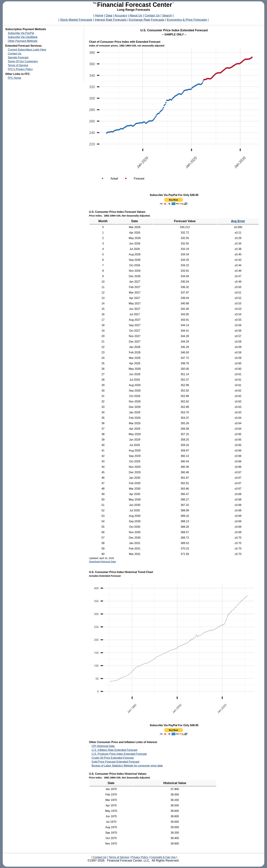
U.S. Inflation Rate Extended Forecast (115, 750)
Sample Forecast (18, 57)
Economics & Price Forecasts (187, 20)
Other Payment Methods (23, 41)
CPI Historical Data (103, 746)
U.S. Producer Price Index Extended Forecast (119, 754)
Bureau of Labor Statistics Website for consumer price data (127, 766)
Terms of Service (18, 65)
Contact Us (152, 15)
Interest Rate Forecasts (111, 20)
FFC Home (14, 78)
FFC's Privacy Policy (20, 69)
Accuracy (121, 15)
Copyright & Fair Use (163, 857)
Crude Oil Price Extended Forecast (113, 758)
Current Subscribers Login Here (27, 50)
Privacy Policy (140, 857)
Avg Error (238, 221)
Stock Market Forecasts (76, 20)
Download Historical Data (102, 562)
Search (167, 15)
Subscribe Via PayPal (21, 33)
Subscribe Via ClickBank (23, 37)
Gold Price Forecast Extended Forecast (115, 762)
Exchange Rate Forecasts (147, 20)
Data (109, 15)
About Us (136, 15)
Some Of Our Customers (23, 61)
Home (99, 15)
